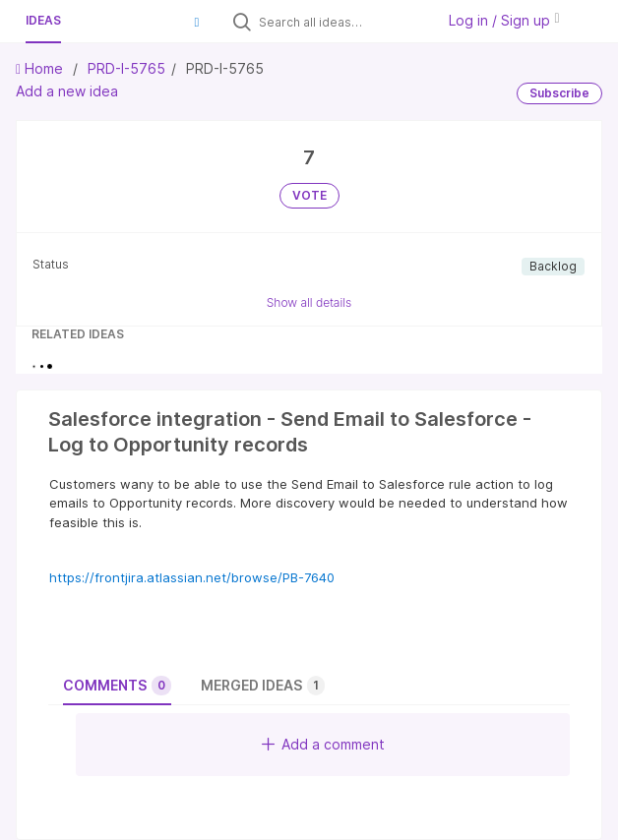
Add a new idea (67, 91)
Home (41, 68)
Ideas (43, 20)
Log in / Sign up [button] (504, 20)
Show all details (309, 302)
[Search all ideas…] (342, 22)
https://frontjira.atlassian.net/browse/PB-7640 (192, 577)
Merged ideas (263, 686)
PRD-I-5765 (126, 68)
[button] (197, 22)
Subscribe (559, 93)
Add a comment (323, 744)
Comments (117, 686)
